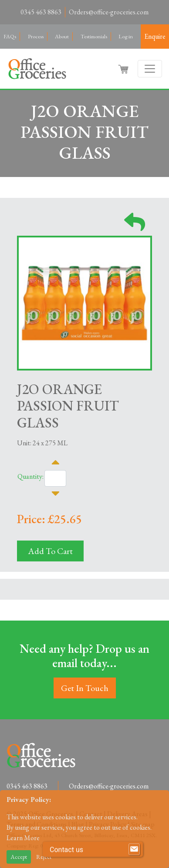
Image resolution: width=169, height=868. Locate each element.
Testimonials (94, 36)
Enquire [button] (155, 36)
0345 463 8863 (41, 12)
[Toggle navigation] (150, 69)
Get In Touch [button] (85, 688)
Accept (19, 857)
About (62, 36)
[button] (124, 69)
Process (36, 36)
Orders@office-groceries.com (109, 12)
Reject (44, 857)
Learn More (23, 838)
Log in (126, 36)
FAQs (10, 36)
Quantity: (30, 476)
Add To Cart (50, 551)
